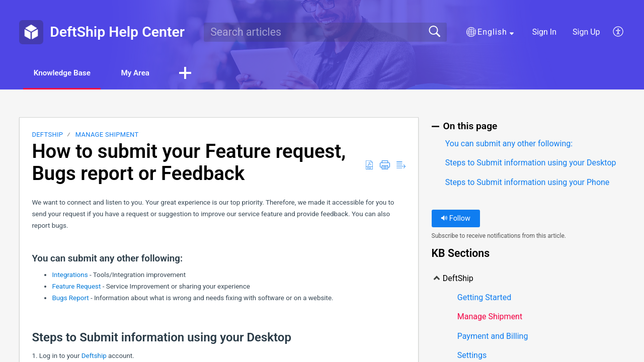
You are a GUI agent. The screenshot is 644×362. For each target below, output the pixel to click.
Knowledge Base (67, 73)
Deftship (95, 356)
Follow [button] (456, 219)
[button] (490, 32)
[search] (325, 32)
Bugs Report (70, 298)
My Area (147, 73)
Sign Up (586, 32)
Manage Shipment (107, 135)
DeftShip (47, 135)
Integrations (71, 275)
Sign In (544, 32)
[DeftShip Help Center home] (31, 32)
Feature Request (76, 287)
